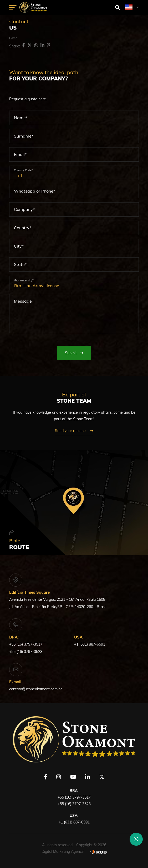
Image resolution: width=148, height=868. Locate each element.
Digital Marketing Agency (63, 851)
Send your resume (74, 431)
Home (13, 38)
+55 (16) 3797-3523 (26, 652)
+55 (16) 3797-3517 (26, 644)
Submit (74, 353)
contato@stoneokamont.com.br (35, 689)
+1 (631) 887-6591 (90, 644)
